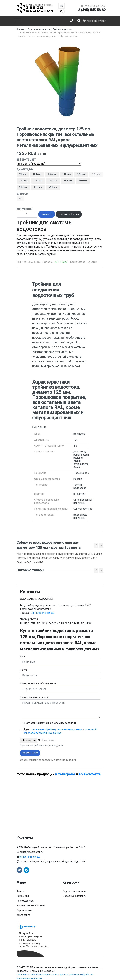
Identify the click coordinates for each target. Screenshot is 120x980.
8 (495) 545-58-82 (92, 10)
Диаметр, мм (25, 170)
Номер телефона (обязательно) (38, 683)
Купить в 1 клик (69, 214)
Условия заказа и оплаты (31, 905)
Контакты (22, 891)
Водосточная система (75, 891)
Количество (24, 209)
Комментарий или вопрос (35, 697)
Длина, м (22, 194)
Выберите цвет (26, 160)
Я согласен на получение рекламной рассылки (50, 723)
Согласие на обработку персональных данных (43, 975)
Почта (24, 670)
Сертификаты (24, 910)
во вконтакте (90, 774)
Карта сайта (23, 915)
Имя (22, 656)
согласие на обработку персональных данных (57, 729)
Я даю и (60, 731)
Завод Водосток (88, 262)
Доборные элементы (74, 896)
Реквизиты (23, 896)
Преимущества (25, 901)
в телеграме (65, 774)
